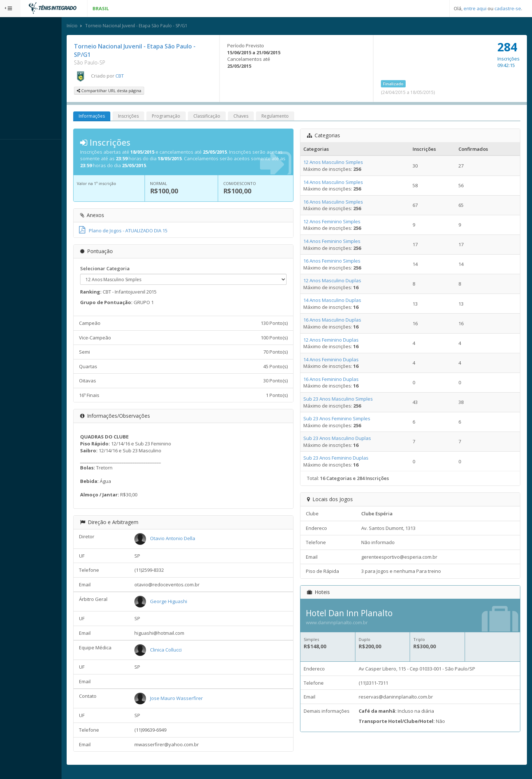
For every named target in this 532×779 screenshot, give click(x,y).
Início (99, 27)
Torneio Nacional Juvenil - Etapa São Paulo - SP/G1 (164, 27)
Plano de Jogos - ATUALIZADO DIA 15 (151, 232)
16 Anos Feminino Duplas (344, 380)
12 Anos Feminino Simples (345, 223)
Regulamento (302, 117)
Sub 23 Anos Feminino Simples (350, 420)
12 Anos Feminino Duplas (344, 341)
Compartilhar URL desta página (136, 92)
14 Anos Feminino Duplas (344, 361)
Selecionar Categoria (132, 269)
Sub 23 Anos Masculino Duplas (350, 439)
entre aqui (475, 8)
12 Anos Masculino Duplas (345, 282)
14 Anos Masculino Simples (346, 183)
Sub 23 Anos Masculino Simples (351, 400)
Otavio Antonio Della (196, 539)
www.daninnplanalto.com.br (350, 623)
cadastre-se (508, 8)
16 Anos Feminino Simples (345, 262)
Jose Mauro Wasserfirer (200, 699)
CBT (147, 77)
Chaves (268, 117)
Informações (119, 117)
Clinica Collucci (190, 651)
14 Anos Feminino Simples (345, 242)
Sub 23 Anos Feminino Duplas (349, 459)
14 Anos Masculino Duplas (345, 301)
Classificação (234, 117)
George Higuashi (192, 602)
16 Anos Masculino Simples (346, 203)
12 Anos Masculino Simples (346, 163)
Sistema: (13, 149)
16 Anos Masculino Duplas (345, 321)
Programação (193, 117)
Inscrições (156, 117)
